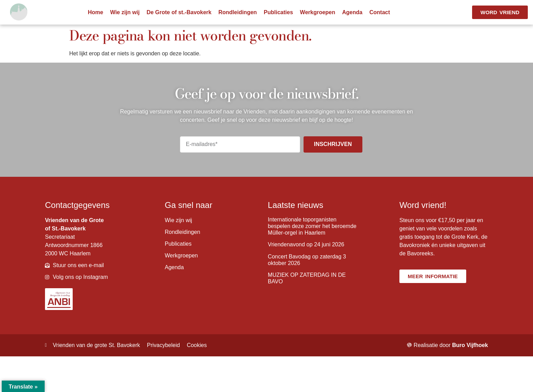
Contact (380, 12)
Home (96, 12)
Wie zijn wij (125, 12)
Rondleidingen (238, 12)
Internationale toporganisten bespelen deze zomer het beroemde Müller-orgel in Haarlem (312, 226)
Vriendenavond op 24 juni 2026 (306, 244)
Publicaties (278, 12)
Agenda (353, 12)
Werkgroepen (318, 12)
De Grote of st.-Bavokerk (179, 12)
